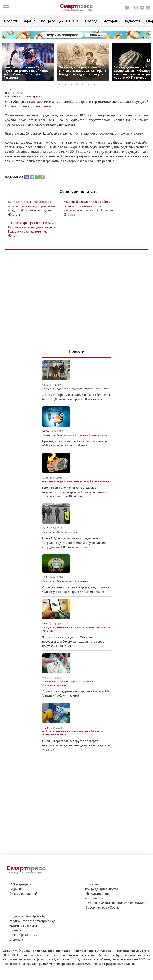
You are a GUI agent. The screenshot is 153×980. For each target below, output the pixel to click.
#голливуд (25, 125)
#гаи (67, 560)
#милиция (62, 656)
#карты (83, 759)
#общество (11, 125)
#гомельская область (54, 713)
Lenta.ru (49, 134)
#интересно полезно (54, 763)
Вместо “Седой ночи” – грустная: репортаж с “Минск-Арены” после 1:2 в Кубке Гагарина (27, 72)
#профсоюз (88, 710)
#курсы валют (65, 509)
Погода (91, 21)
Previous (5, 60)
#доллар (97, 509)
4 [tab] (78, 84)
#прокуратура (75, 417)
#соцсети (48, 659)
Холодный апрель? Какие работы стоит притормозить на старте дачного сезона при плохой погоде (88, 234)
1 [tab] (61, 84)
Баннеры (16, 950)
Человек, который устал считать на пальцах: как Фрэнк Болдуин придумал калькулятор (84, 71)
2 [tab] (67, 84)
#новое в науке (65, 463)
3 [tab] (73, 84)
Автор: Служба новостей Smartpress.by (27, 117)
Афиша (30, 21)
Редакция (17, 908)
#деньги (61, 417)
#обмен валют (102, 417)
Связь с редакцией (23, 913)
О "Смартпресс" (21, 904)
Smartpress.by (109, 974)
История (110, 21)
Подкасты (132, 21)
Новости (11, 21)
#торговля (88, 656)
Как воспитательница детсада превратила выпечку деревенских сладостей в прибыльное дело (32, 234)
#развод (37, 125)
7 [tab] (96, 84)
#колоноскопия (98, 463)
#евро (107, 509)
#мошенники (103, 656)
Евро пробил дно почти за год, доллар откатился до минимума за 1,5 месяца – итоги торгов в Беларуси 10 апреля (74, 520)
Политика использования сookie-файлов (116, 922)
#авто (60, 560)
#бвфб (87, 509)
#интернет (75, 656)
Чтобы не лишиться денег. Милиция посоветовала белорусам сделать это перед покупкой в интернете (73, 670)
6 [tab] (90, 84)
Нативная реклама (23, 945)
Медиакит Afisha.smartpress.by (32, 941)
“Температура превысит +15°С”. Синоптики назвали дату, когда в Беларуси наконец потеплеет (31, 255)
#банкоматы (96, 759)
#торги (78, 509)
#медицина (81, 463)
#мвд (74, 560)
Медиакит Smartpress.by (28, 936)
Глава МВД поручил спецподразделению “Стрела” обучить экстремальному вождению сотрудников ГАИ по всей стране (74, 571)
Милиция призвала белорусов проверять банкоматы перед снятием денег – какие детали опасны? (76, 773)
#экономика (49, 509)
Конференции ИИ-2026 (60, 21)
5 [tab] (84, 84)
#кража (89, 417)
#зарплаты (63, 710)
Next (148, 60)
